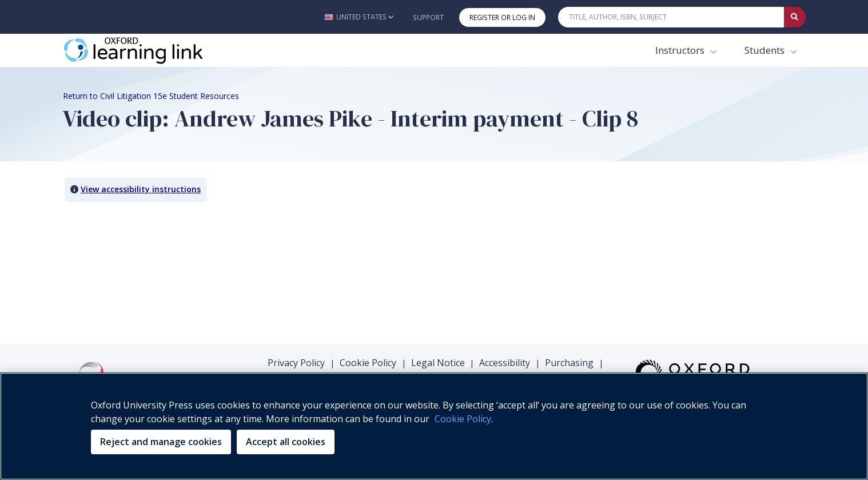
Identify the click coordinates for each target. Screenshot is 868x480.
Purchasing (569, 363)
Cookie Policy (368, 363)
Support (428, 17)
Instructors (681, 50)
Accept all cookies (286, 442)
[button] (359, 17)
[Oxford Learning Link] (149, 50)
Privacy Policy (296, 363)
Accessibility (505, 363)
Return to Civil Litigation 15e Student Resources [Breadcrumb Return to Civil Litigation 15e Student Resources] (151, 96)
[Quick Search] (671, 17)
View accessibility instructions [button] (141, 189)
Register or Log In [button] (502, 17)
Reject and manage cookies (161, 442)
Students (766, 50)
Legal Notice (438, 363)
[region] (434, 426)
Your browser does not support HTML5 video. (149, 253)
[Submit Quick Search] (795, 17)
